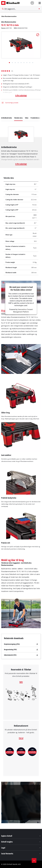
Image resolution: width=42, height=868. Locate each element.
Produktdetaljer (35, 118)
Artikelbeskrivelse (7, 118)
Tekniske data (18, 118)
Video (27, 118)
